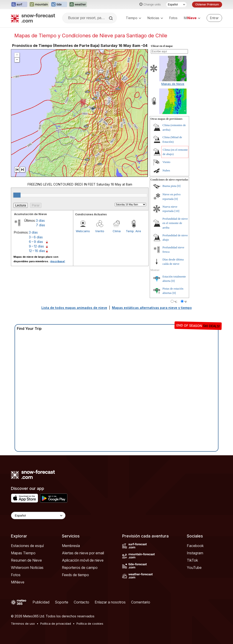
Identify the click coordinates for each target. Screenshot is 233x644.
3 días (40, 220)
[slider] (17, 195)
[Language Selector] (38, 515)
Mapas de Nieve (173, 84)
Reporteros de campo (80, 568)
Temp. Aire (133, 231)
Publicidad (41, 602)
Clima (117, 231)
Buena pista (169, 186)
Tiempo (133, 18)
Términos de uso (23, 624)
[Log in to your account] (214, 18)
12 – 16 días (37, 251)
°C (176, 302)
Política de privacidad (56, 624)
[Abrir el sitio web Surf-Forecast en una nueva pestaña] (19, 5)
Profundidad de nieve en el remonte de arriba (175, 223)
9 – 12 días (36, 246)
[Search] (111, 18)
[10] (177, 211)
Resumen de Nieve (26, 560)
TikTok (192, 560)
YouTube (194, 568)
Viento (100, 231)
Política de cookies (90, 624)
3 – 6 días (36, 237)
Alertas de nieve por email (83, 553)
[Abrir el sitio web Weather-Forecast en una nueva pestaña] (78, 5)
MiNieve (18, 582)
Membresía (71, 546)
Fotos (173, 18)
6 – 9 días (36, 242)
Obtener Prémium (207, 4)
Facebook (195, 546)
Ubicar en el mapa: (162, 46)
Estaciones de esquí (27, 546)
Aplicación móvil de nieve (83, 560)
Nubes (166, 170)
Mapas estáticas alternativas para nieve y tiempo (152, 308)
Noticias (155, 18)
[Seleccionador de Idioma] (176, 5)
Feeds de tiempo (75, 575)
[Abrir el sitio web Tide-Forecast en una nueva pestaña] (59, 5)
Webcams (83, 231)
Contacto (81, 602)
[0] (179, 186)
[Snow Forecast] (33, 18)
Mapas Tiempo (23, 553)
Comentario (141, 602)
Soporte (62, 602)
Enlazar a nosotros (110, 602)
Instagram (195, 553)
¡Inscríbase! (57, 261)
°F (186, 302)
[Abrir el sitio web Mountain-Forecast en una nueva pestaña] (39, 5)
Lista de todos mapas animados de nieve (74, 308)
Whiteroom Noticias (27, 568)
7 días (41, 225)
